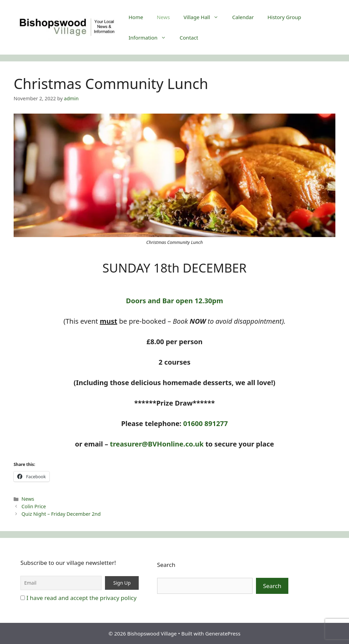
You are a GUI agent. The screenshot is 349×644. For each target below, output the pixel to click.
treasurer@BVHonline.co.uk (157, 444)
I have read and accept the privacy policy (81, 598)
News (163, 17)
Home (136, 17)
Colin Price (34, 506)
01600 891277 (205, 423)
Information (151, 38)
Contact (189, 38)
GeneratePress (223, 633)
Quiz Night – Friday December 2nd (61, 514)
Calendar (243, 17)
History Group (284, 17)
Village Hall (204, 17)
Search (166, 565)
